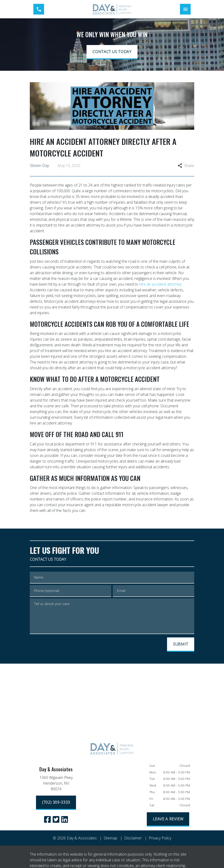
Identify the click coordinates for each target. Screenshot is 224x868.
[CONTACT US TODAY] (112, 52)
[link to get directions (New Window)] (56, 784)
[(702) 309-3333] (56, 803)
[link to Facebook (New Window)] (47, 819)
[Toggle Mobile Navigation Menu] (185, 9)
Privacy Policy (160, 838)
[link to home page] (112, 9)
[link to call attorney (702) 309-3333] (39, 9)
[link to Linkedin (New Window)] (65, 819)
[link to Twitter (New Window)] (56, 819)
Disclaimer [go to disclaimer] (133, 838)
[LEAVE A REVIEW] (168, 819)
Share (186, 166)
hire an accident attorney (160, 284)
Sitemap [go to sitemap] (110, 838)
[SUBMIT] (181, 645)
